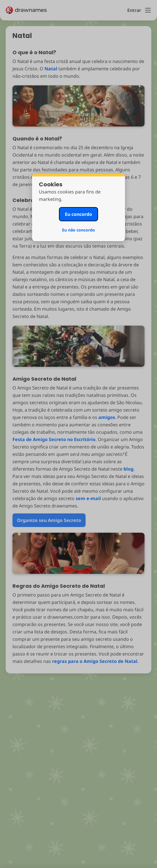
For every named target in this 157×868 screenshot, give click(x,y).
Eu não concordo (78, 230)
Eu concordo (78, 214)
